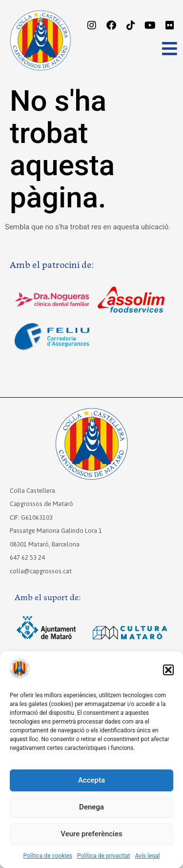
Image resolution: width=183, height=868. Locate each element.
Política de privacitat (104, 856)
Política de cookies (48, 856)
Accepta (91, 780)
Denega (91, 807)
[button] (168, 670)
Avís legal (148, 856)
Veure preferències (91, 834)
